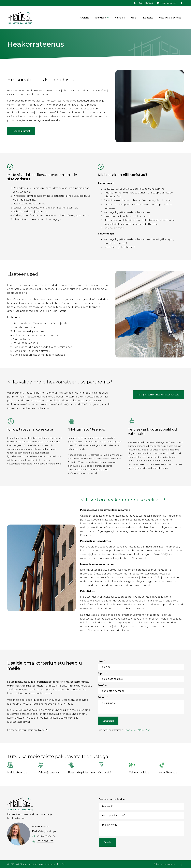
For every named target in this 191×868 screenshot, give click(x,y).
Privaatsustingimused (165, 864)
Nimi (101, 662)
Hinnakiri (120, 18)
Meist (134, 18)
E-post (103, 674)
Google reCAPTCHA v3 (137, 730)
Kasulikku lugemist (170, 18)
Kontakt (148, 18)
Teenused (100, 18)
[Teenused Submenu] (109, 18)
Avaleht (84, 18)
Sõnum (103, 697)
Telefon (102, 686)
